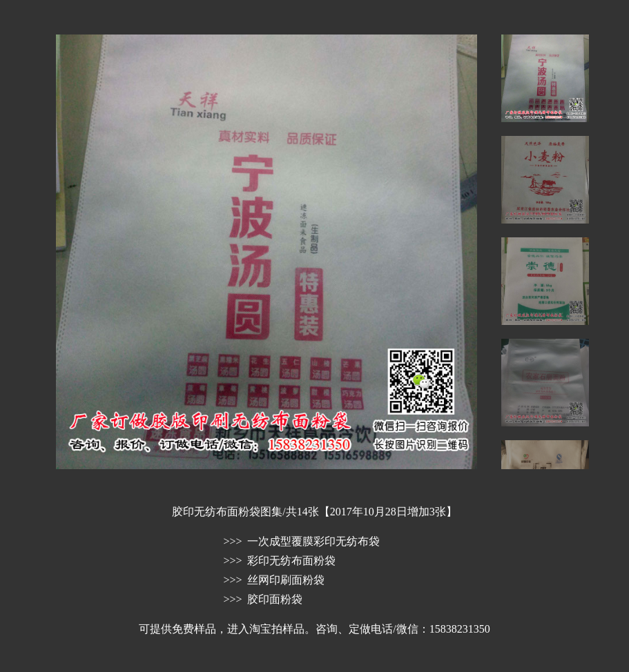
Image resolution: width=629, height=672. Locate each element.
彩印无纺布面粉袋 (291, 561)
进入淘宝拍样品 (266, 629)
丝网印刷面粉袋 (286, 580)
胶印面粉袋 (275, 599)
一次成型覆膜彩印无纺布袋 (313, 541)
